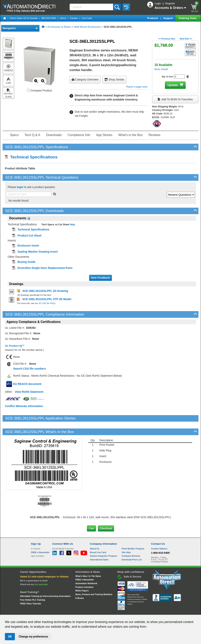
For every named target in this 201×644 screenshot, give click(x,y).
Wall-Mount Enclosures (87, 27)
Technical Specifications (31, 157)
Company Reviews (131, 543)
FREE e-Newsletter (85, 566)
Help (72, 225)
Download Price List (132, 546)
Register (170, 3)
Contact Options (159, 535)
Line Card (87, 18)
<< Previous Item (167, 39)
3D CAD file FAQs (47, 303)
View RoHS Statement (29, 392)
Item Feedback (100, 278)
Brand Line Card (98, 539)
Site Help (126, 539)
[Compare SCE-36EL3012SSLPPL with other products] (28, 90)
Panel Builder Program (133, 535)
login (20, 187)
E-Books (80, 585)
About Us (95, 535)
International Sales (99, 546)
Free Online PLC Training (32, 586)
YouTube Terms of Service (151, 611)
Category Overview (85, 79)
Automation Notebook (86, 570)
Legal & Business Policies (123, 611)
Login (158, 3)
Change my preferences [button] (33, 637)
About (63, 18)
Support (169, 18)
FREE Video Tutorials (31, 590)
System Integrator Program (103, 543)
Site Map (39, 611)
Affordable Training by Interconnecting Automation (45, 583)
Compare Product (40, 90)
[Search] (92, 7)
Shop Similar (114, 79)
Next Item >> (186, 39)
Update (173, 85)
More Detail (161, 69)
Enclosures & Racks (59, 27)
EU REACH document (27, 384)
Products (153, 18)
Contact (74, 18)
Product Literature (84, 574)
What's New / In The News (88, 563)
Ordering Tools (188, 18)
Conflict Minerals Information (24, 406)
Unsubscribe (79, 611)
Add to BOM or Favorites (175, 99)
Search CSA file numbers (30, 369)
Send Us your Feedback (58, 611)
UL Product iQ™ (15, 346)
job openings (41, 571)
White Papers (82, 577)
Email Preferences (98, 611)
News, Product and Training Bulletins (94, 581)
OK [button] (10, 637)
